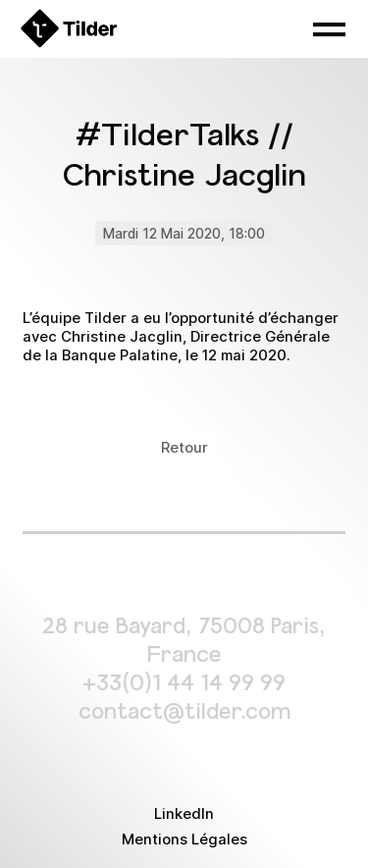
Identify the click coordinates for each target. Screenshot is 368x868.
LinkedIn (184, 814)
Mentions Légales (184, 840)
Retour (184, 448)
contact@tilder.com (184, 710)
